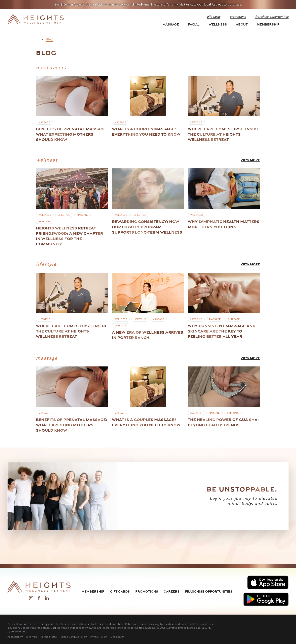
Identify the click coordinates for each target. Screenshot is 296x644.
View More (250, 160)
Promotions (147, 591)
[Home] (36, 19)
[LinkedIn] (47, 599)
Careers (172, 591)
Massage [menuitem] (171, 24)
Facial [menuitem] (194, 24)
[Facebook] (39, 599)
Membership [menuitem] (268, 24)
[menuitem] (15, 637)
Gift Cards (120, 591)
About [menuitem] (242, 24)
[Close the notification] (288, 5)
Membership (93, 591)
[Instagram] (31, 599)
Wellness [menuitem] (218, 24)
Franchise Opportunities (209, 591)
